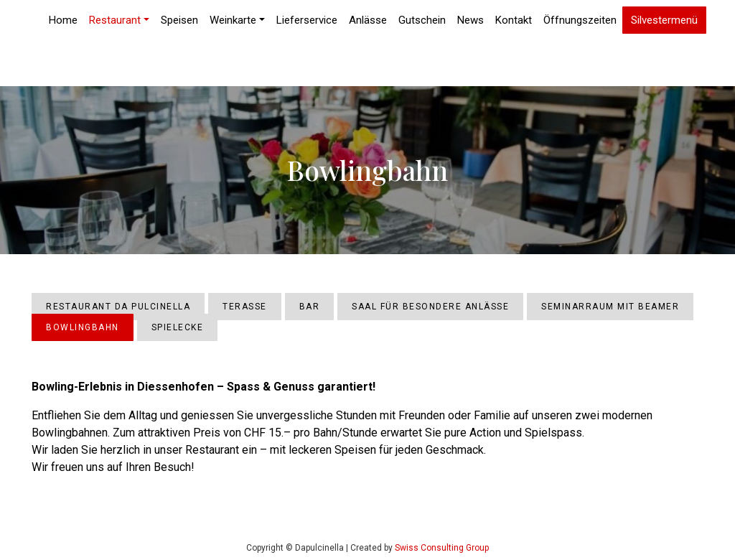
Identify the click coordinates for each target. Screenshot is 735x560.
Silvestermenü (664, 20)
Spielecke (178, 327)
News (471, 20)
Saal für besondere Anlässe (430, 307)
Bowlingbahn (83, 327)
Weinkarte (233, 20)
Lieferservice (307, 20)
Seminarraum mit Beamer (610, 307)
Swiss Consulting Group (442, 548)
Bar (310, 307)
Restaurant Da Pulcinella (118, 307)
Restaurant (115, 20)
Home (63, 20)
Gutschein (422, 20)
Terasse (245, 307)
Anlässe (368, 20)
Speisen (179, 20)
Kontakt (514, 20)
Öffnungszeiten (580, 20)
